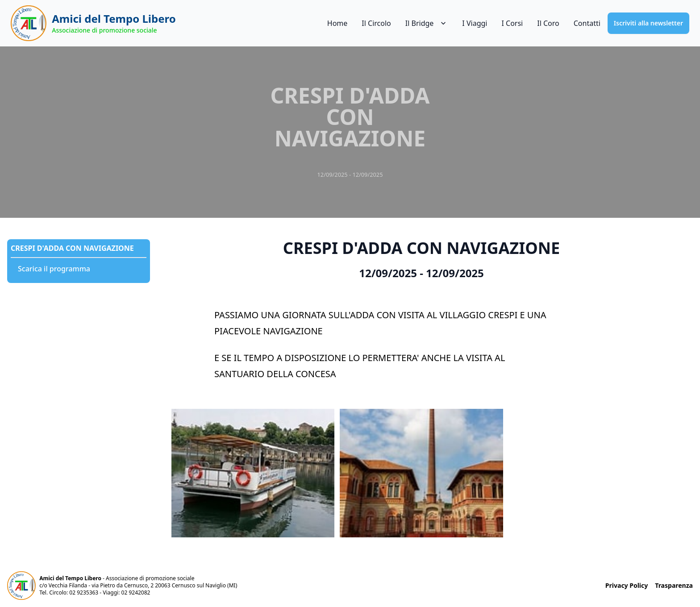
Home (337, 23)
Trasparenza (674, 585)
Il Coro (548, 23)
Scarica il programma (54, 269)
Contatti (587, 23)
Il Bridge (427, 23)
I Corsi (512, 23)
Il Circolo (376, 23)
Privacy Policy (627, 585)
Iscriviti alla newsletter (648, 23)
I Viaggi (475, 23)
